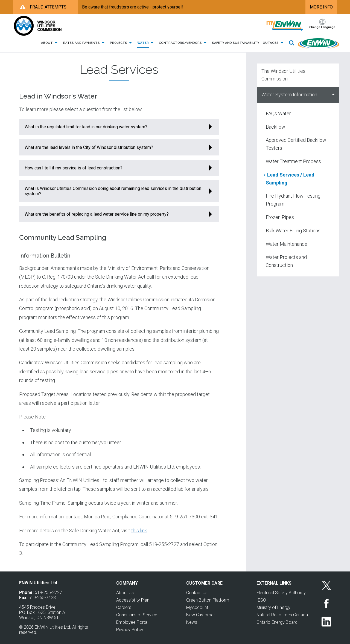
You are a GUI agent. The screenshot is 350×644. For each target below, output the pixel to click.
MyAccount (197, 607)
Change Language (322, 27)
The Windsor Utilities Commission (283, 75)
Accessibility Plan (133, 600)
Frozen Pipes (280, 217)
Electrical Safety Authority (281, 593)
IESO (261, 600)
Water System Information (289, 95)
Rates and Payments (85, 43)
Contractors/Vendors (184, 43)
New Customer (201, 615)
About (50, 43)
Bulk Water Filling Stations (293, 231)
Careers (124, 607)
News (192, 622)
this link (139, 531)
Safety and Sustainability (236, 43)
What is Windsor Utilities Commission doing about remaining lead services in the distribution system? (113, 191)
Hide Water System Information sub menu (333, 95)
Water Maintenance (287, 244)
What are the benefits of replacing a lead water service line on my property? (97, 214)
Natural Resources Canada (282, 615)
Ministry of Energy (273, 607)
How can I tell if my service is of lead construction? (74, 168)
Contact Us (197, 593)
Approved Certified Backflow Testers (296, 144)
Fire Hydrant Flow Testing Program (293, 200)
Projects (122, 43)
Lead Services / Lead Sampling (290, 179)
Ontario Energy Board (277, 622)
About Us (125, 593)
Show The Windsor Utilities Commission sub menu (333, 75)
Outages (274, 43)
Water (146, 43)
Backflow (275, 127)
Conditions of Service (137, 615)
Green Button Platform (208, 600)
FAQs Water (278, 113)
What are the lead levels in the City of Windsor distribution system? (89, 147)
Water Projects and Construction (286, 261)
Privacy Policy (130, 630)
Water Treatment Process (293, 161)
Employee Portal (132, 622)
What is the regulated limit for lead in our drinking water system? (86, 127)
